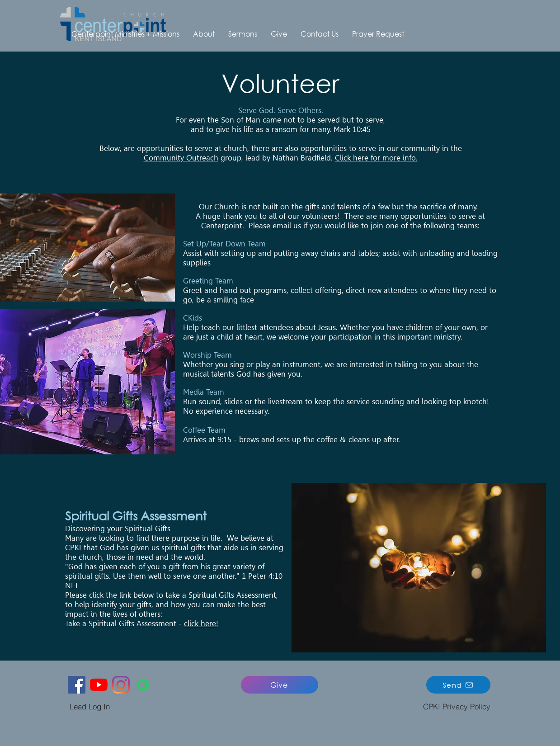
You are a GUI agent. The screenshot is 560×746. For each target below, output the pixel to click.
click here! (201, 623)
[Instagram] (121, 685)
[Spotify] (143, 685)
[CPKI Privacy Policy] (457, 706)
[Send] (458, 685)
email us (287, 226)
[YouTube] (99, 685)
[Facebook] (77, 685)
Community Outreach (181, 158)
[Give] (280, 685)
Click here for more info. (376, 158)
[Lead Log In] (90, 706)
